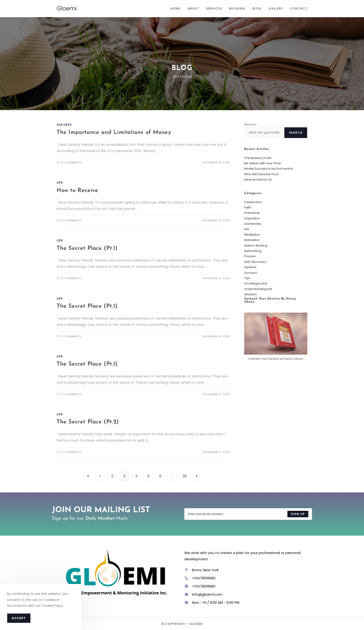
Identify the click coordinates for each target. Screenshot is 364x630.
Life (60, 183)
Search (250, 124)
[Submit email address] (298, 514)
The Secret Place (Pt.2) (88, 422)
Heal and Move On (258, 180)
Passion (250, 256)
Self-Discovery (255, 262)
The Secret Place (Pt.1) (87, 248)
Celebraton (253, 202)
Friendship (252, 213)
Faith (248, 207)
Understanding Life (258, 289)
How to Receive (77, 191)
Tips (247, 278)
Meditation (252, 235)
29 (185, 476)
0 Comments (71, 162)
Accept (19, 618)
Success (64, 125)
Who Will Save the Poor (262, 174)
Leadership (253, 224)
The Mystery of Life (258, 158)
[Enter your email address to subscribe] (248, 514)
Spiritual (250, 267)
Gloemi (67, 8)
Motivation (252, 240)
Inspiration (252, 218)
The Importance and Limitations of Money (114, 132)
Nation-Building (256, 246)
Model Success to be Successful (268, 169)
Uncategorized (256, 283)
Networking (253, 251)
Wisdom (250, 294)
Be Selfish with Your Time (263, 163)
